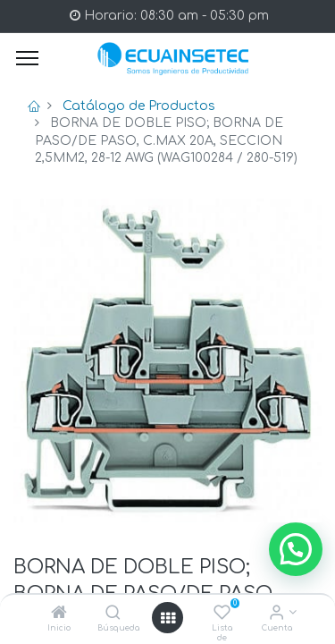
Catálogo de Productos (139, 106)
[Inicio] (59, 614)
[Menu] (27, 58)
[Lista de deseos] (222, 614)
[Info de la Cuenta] (276, 614)
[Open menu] (168, 618)
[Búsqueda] (113, 614)
